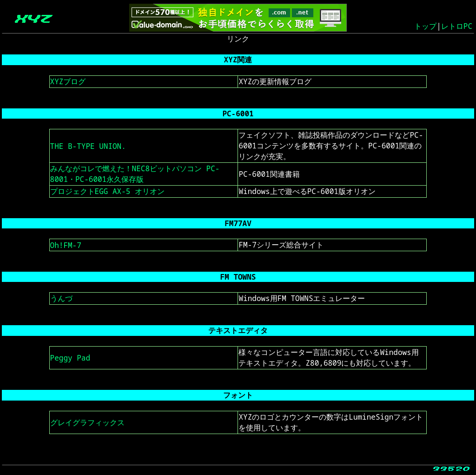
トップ (425, 26)
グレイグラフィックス (87, 422)
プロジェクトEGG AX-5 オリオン (107, 191)
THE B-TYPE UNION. (88, 146)
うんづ (61, 298)
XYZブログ (68, 81)
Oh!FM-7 (66, 245)
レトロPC (457, 26)
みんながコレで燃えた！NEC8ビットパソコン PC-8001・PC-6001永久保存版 (135, 174)
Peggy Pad (70, 358)
